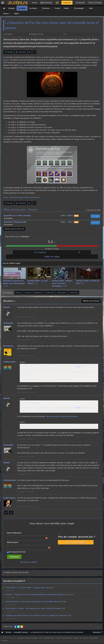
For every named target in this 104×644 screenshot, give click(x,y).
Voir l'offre (95, 216)
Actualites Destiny (21, 632)
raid (71, 60)
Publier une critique (52, 257)
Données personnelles (64, 638)
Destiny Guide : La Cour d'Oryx (38, 282)
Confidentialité (49, 638)
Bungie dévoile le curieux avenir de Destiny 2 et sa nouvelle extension (33, 602)
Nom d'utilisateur (14, 533)
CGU (41, 638)
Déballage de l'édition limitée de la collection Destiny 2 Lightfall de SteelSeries (36, 616)
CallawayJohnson (11, 362)
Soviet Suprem (9, 498)
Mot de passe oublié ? (29, 562)
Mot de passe (13, 542)
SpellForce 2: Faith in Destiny (17, 216)
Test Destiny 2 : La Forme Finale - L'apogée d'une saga (27, 588)
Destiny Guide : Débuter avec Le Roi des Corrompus (62, 283)
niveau (6, 60)
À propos (21, 638)
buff (18, 112)
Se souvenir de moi (17, 552)
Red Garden (8, 346)
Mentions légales (31, 638)
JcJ (21, 65)
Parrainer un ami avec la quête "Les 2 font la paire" (14, 283)
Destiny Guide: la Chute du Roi (88, 282)
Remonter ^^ (98, 632)
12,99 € (70, 216)
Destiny (9, 632)
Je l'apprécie (40, 252)
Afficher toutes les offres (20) (14, 229)
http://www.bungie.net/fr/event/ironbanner (25, 197)
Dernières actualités (13, 581)
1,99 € (70, 222)
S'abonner (67, 3)
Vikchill (9, 34)
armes (73, 323)
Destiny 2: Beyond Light (15, 222)
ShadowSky (8, 323)
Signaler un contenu (81, 638)
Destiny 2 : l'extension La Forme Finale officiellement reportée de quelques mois (37, 595)
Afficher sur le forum (91, 301)
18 (64, 602)
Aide (91, 638)
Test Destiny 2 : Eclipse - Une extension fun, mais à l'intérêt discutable (33, 609)
